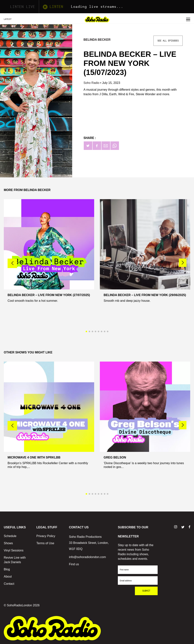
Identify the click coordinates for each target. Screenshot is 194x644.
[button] (183, 263)
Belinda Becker (97, 40)
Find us (74, 564)
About (8, 577)
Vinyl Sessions (14, 550)
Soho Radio (92, 83)
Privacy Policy (46, 536)
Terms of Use (45, 543)
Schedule (10, 536)
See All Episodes (168, 41)
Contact (9, 584)
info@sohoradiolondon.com (87, 557)
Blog (7, 569)
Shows (8, 543)
